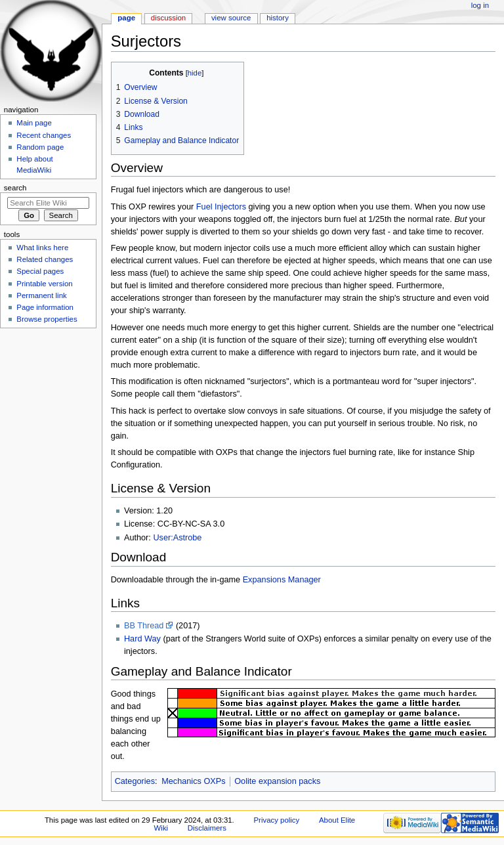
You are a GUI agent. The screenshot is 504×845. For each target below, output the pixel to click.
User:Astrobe (177, 538)
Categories (135, 781)
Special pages (40, 271)
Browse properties (47, 319)
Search (15, 188)
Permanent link (41, 295)
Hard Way (142, 639)
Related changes (45, 259)
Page (126, 18)
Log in (480, 5)
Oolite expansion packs (277, 781)
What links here (42, 248)
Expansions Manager (282, 580)
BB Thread (144, 626)
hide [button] (195, 73)
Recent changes (44, 135)
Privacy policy (276, 820)
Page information (45, 307)
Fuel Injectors (221, 207)
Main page (34, 123)
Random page (40, 147)
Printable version (44, 284)
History (278, 18)
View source (231, 18)
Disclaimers (207, 828)
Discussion (168, 18)
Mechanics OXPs (193, 781)
